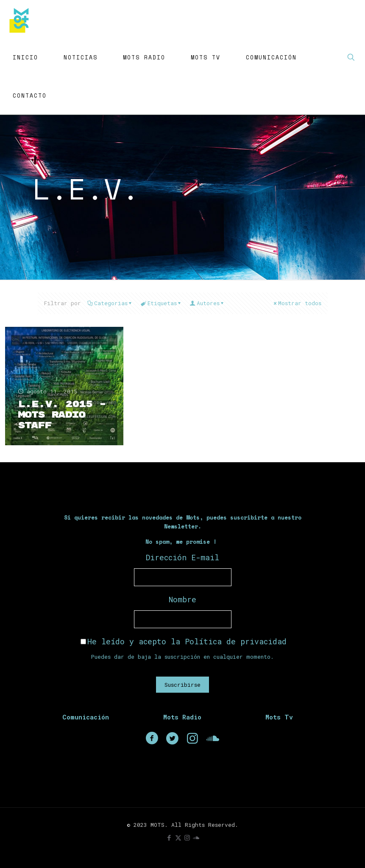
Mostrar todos (297, 303)
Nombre (182, 599)
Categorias (110, 303)
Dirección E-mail (182, 557)
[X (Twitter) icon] (178, 837)
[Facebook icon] (169, 837)
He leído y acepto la (184, 641)
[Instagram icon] (187, 837)
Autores (208, 303)
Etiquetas (162, 303)
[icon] (196, 837)
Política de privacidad (236, 641)
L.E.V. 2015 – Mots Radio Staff (62, 415)
